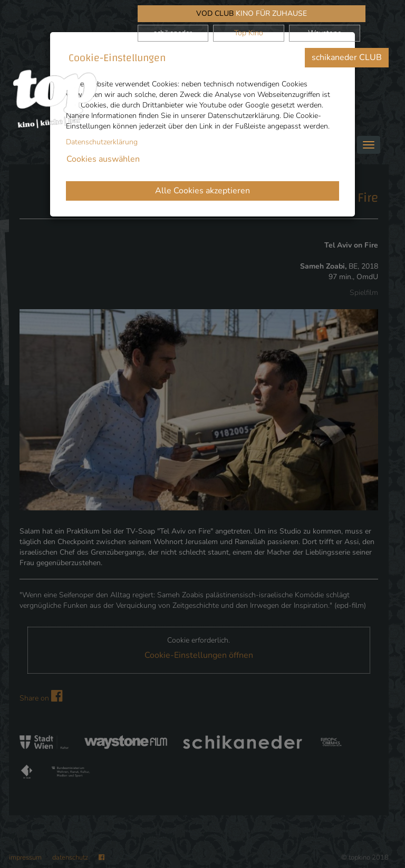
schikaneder (173, 33)
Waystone (325, 33)
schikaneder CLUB (347, 57)
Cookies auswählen (103, 159)
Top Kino (249, 33)
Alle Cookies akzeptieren (202, 191)
